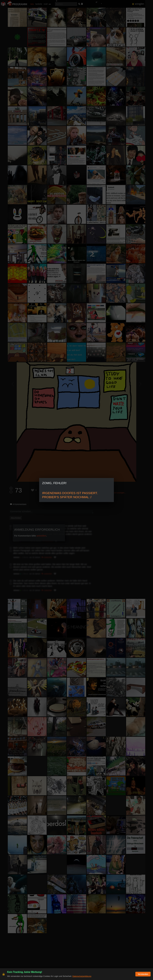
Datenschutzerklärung (82, 976)
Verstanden (143, 974)
